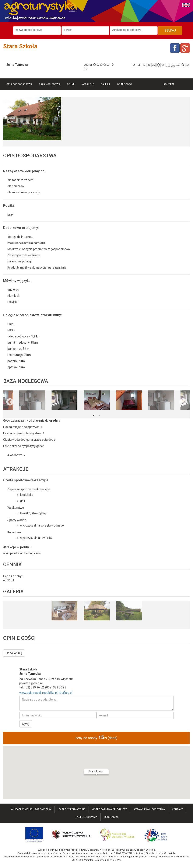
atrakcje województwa (149, 809)
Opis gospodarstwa (19, 84)
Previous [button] (10, 402)
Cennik (71, 84)
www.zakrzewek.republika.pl (38, 693)
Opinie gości (125, 84)
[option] (32, 118)
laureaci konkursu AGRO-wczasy (31, 809)
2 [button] (100, 415)
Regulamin (111, 817)
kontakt (177, 809)
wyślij (26, 724)
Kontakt (169, 84)
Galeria (105, 84)
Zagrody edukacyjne (72, 809)
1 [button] (93, 415)
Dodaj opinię (14, 653)
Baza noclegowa (50, 84)
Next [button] (183, 402)
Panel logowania (86, 817)
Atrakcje (88, 84)
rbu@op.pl (66, 693)
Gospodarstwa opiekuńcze (110, 809)
